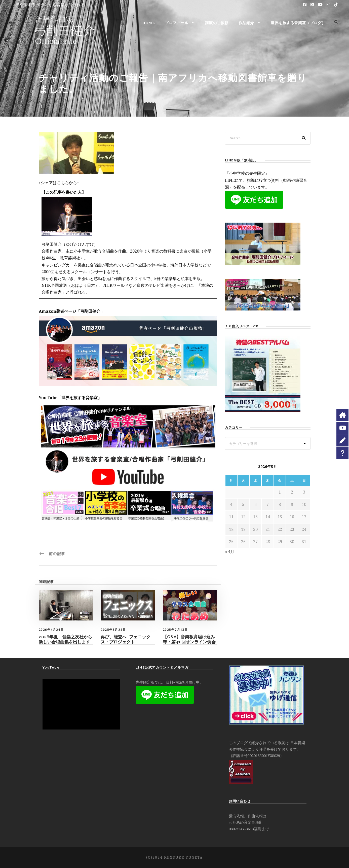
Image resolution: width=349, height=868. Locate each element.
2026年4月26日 (51, 630)
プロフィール (177, 23)
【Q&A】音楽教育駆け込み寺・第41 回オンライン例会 (189, 639)
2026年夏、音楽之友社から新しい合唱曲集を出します (65, 639)
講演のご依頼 (217, 23)
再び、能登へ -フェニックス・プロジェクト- (126, 639)
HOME (148, 23)
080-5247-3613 (241, 829)
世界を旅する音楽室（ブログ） (298, 23)
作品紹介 (246, 23)
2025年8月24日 (113, 630)
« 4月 (230, 551)
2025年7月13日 (175, 630)
